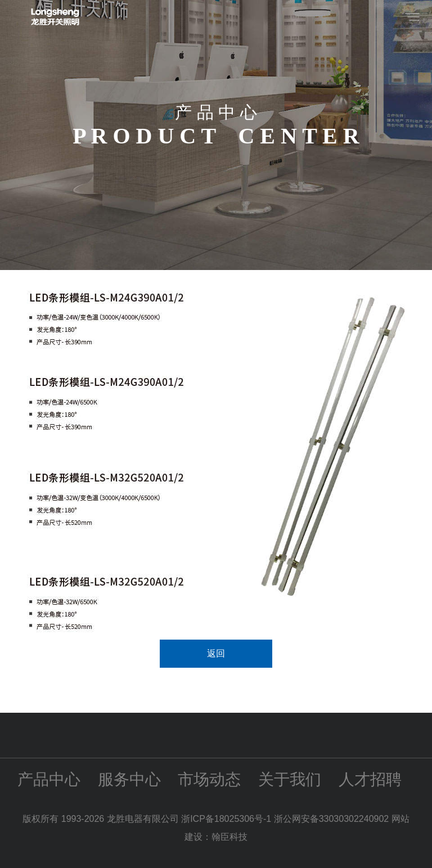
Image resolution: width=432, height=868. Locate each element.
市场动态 (209, 779)
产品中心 (49, 779)
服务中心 (129, 779)
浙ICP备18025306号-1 (228, 819)
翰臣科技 (229, 837)
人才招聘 (370, 779)
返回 (216, 653)
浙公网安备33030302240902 (332, 819)
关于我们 (290, 779)
